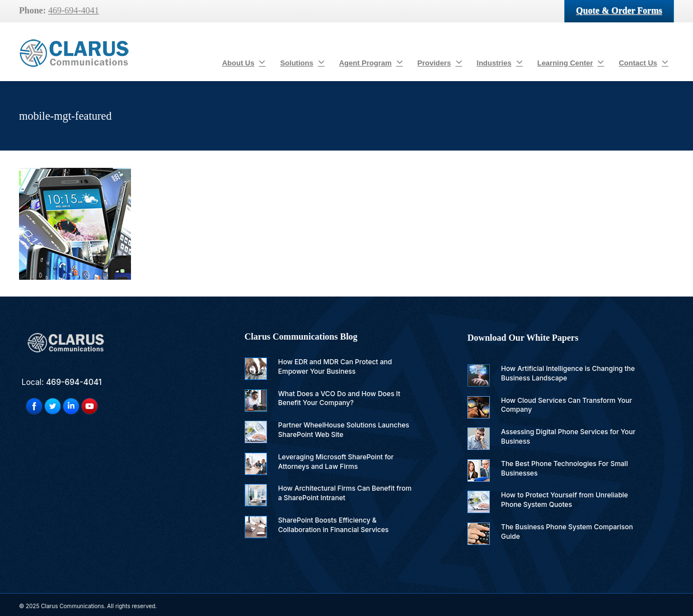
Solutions (302, 62)
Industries (500, 62)
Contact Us (643, 62)
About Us (244, 62)
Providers (440, 62)
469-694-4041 (74, 10)
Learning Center (571, 62)
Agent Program (371, 62)
